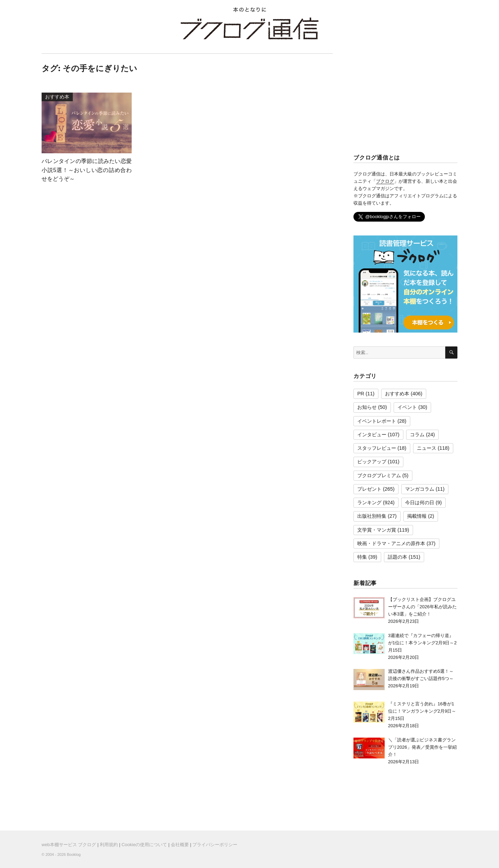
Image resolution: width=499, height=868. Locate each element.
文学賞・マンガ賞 (377, 530)
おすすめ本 (397, 394)
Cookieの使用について (144, 845)
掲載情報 (417, 516)
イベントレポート (377, 421)
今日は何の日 (420, 502)
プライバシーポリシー (215, 845)
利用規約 (109, 845)
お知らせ (367, 407)
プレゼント (369, 489)
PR (361, 394)
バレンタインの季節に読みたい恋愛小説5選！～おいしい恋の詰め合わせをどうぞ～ (87, 170)
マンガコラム (420, 489)
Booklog (74, 854)
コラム (417, 435)
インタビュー (372, 435)
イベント (407, 407)
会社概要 (180, 845)
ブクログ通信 (249, 28)
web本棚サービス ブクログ (69, 845)
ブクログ (385, 181)
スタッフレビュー (377, 448)
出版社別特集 (372, 516)
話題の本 (397, 557)
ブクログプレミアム (379, 475)
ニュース (427, 448)
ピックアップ (372, 462)
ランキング (369, 502)
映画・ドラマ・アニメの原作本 (391, 543)
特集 (362, 557)
